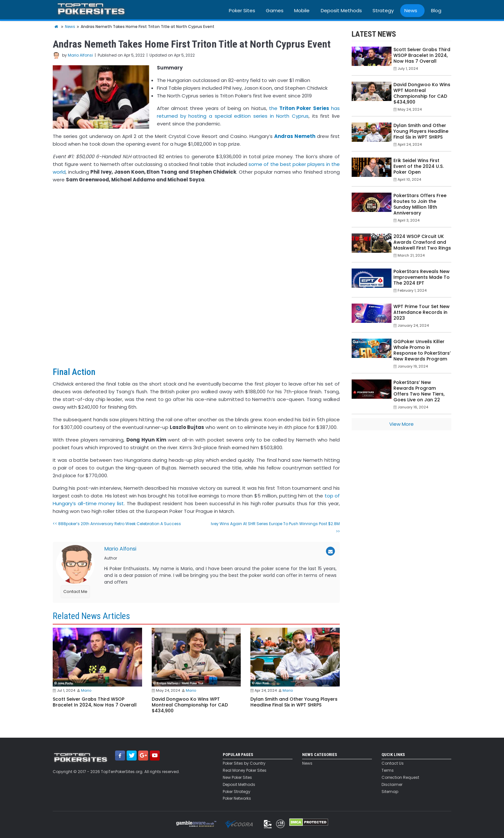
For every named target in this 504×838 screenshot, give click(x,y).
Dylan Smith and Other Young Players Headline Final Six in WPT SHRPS (294, 702)
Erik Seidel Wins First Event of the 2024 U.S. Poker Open (419, 166)
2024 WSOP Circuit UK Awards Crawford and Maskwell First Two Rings (422, 242)
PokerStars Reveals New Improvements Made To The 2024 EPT (422, 277)
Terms (388, 770)
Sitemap (390, 792)
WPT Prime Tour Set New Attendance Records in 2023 (422, 312)
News (411, 10)
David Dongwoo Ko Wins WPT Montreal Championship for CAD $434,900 (190, 705)
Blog (436, 10)
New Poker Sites (237, 778)
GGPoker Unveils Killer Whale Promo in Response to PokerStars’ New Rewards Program (422, 350)
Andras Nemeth (295, 136)
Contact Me (75, 592)
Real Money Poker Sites (245, 770)
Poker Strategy (237, 792)
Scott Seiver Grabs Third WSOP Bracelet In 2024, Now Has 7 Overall (95, 702)
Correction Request (400, 778)
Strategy (383, 10)
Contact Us (393, 763)
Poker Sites (242, 10)
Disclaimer (392, 785)
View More (401, 424)
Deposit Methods (341, 10)
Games (275, 10)
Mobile (302, 10)
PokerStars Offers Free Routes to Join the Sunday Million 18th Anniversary (420, 204)
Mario (86, 690)
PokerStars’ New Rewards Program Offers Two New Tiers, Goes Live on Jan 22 (419, 391)
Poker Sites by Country (244, 763)
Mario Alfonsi (80, 55)
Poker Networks (237, 798)
